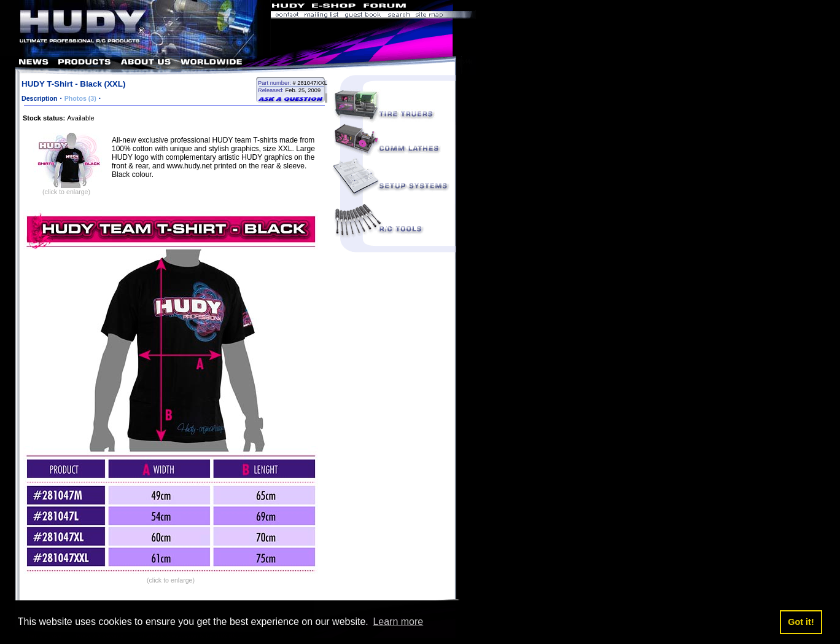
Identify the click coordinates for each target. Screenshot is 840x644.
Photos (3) (80, 98)
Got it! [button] (801, 622)
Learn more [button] (398, 622)
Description (40, 98)
